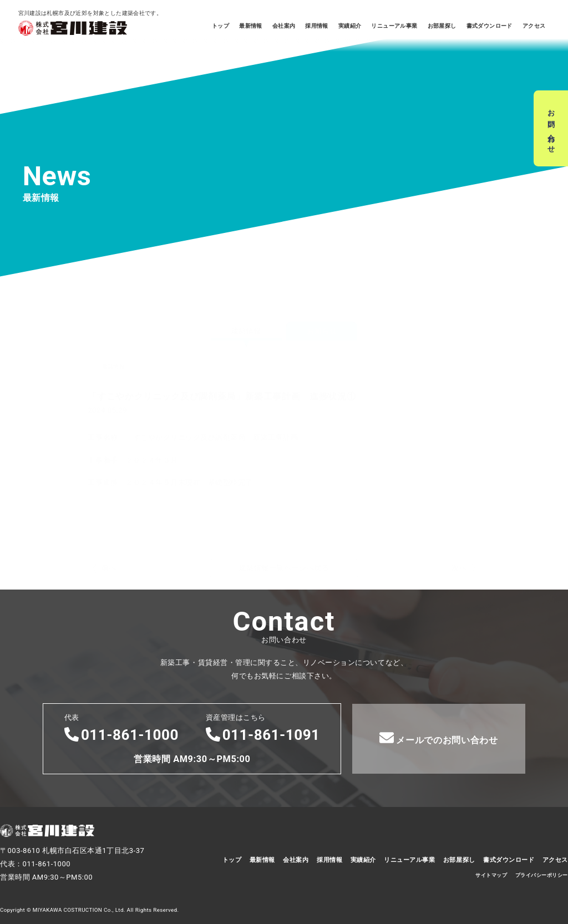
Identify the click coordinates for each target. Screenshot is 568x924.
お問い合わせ (551, 128)
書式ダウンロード (490, 26)
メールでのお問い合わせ (438, 738)
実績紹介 (350, 26)
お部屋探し (442, 26)
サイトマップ (491, 875)
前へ (109, 515)
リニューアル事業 (394, 26)
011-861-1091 (263, 735)
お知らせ (322, 278)
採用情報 (317, 26)
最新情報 (251, 26)
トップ (220, 26)
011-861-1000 (121, 735)
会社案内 (284, 26)
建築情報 (246, 278)
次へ (459, 515)
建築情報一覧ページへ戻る (284, 514)
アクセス (534, 26)
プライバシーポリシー (542, 875)
